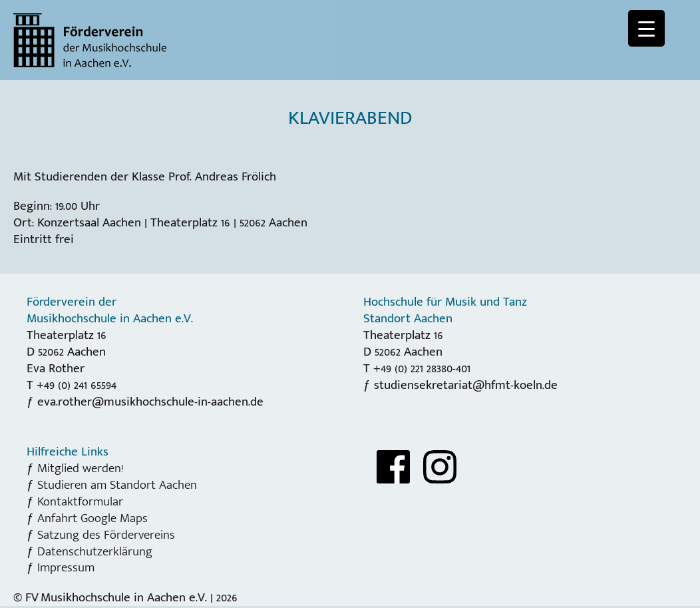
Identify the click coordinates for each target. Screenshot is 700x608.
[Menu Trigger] (646, 28)
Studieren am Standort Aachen (117, 485)
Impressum (66, 567)
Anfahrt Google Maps (92, 518)
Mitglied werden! (81, 468)
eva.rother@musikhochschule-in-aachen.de (150, 402)
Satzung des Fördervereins (106, 535)
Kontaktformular (80, 501)
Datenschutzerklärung (95, 551)
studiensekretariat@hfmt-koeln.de (466, 385)
